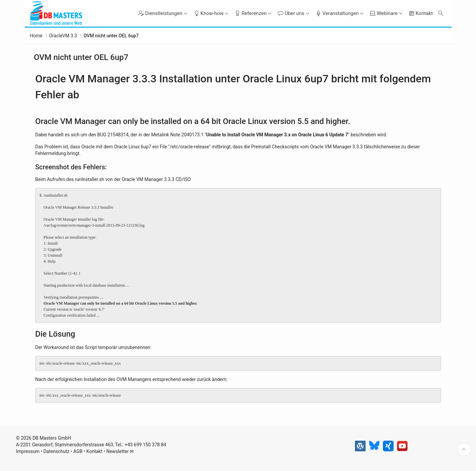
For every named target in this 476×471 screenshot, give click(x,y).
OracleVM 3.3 (63, 36)
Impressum (28, 451)
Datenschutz (56, 451)
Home (36, 36)
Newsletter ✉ (120, 451)
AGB (78, 451)
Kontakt (94, 451)
